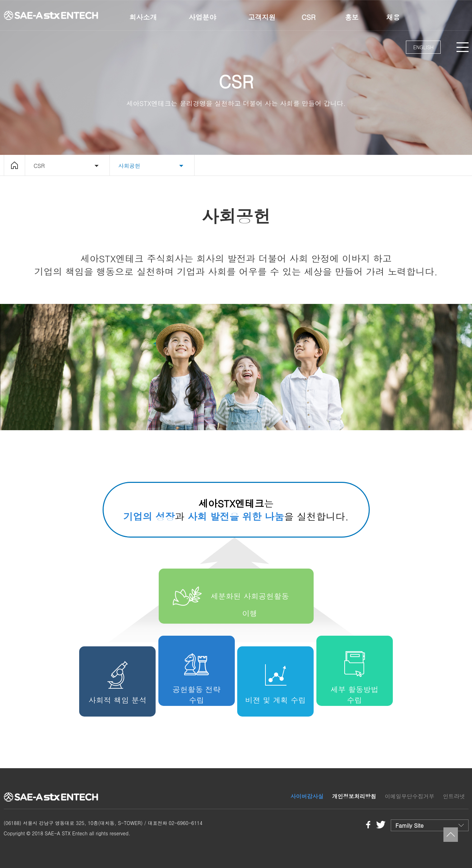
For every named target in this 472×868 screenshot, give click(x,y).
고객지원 (262, 17)
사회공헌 (129, 166)
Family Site (410, 825)
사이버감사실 (307, 796)
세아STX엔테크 (52, 15)
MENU (463, 47)
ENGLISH (423, 47)
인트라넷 (454, 796)
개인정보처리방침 (354, 796)
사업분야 (202, 17)
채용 (393, 17)
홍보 (352, 17)
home (14, 165)
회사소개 (143, 17)
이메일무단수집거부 (409, 796)
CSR (309, 17)
